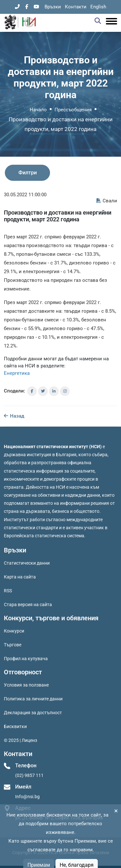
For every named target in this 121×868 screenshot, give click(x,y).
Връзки (53, 7)
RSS (8, 591)
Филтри (28, 173)
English (98, 7)
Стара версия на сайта (28, 605)
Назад (14, 416)
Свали (107, 201)
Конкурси (14, 631)
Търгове (13, 645)
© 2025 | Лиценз (20, 740)
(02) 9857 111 (29, 775)
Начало (38, 110)
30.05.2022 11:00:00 (25, 195)
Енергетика (17, 373)
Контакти (76, 7)
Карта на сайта (20, 577)
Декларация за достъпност (33, 713)
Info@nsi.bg (27, 797)
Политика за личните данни (33, 699)
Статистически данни (27, 563)
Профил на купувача (26, 659)
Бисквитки (15, 726)
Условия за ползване (26, 685)
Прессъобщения (73, 110)
